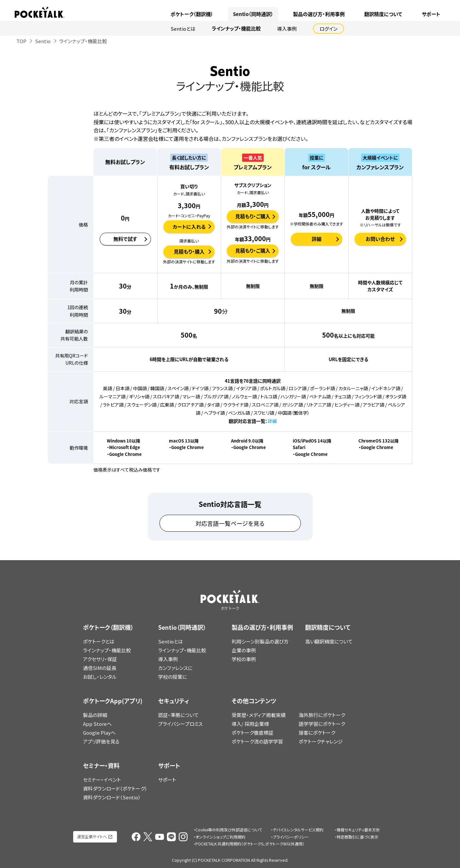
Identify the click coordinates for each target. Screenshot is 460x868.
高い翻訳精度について (329, 641)
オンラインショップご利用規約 (220, 837)
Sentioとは (183, 29)
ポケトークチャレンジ (321, 741)
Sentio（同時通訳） (253, 14)
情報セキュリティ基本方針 (358, 830)
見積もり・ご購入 (253, 216)
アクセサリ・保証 (100, 659)
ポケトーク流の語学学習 (257, 741)
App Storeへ (97, 724)
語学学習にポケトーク (322, 724)
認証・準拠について (178, 715)
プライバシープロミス (180, 724)
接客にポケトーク (317, 733)
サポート (431, 14)
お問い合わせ (380, 239)
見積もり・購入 (189, 252)
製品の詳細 (95, 715)
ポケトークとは (99, 641)
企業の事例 (244, 650)
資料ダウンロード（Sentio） (112, 797)
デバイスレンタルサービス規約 (298, 830)
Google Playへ (99, 733)
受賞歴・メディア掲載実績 (259, 715)
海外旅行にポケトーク (322, 715)
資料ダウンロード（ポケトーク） (115, 788)
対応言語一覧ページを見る (230, 523)
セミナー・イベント (102, 780)
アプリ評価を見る (101, 741)
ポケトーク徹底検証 (253, 733)
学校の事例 (244, 659)
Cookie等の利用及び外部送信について (229, 830)
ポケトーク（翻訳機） (192, 14)
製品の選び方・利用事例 (319, 14)
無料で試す (125, 239)
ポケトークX (423, 4)
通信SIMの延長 (100, 668)
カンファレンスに (175, 668)
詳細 (317, 239)
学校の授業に (172, 677)
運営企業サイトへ (92, 836)
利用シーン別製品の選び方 (260, 641)
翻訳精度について (383, 14)
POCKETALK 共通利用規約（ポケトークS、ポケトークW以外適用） (250, 844)
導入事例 (287, 29)
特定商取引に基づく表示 (357, 837)
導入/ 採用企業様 (250, 724)
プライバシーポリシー (291, 837)
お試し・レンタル (100, 677)
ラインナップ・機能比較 (236, 28)
